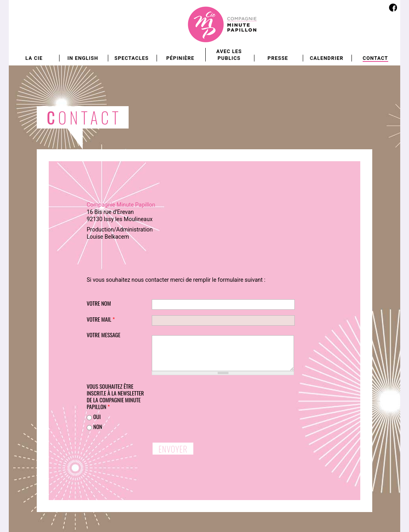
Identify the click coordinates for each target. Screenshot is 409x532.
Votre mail (101, 319)
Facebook (393, 7)
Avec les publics (229, 55)
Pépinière (180, 58)
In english (83, 58)
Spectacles (131, 58)
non (97, 426)
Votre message (104, 335)
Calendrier (327, 58)
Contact (375, 58)
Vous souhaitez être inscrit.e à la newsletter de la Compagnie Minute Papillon (115, 397)
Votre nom (99, 303)
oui (97, 416)
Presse (278, 58)
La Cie (34, 58)
